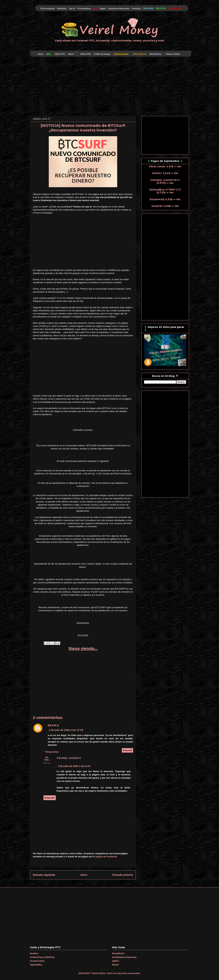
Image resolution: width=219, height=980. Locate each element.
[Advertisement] (109, 87)
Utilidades (62, 9)
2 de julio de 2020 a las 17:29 (66, 730)
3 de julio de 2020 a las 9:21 (74, 766)
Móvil (73, 53)
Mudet (115, 965)
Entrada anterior (123, 875)
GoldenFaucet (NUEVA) (42, 957)
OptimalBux (36, 965)
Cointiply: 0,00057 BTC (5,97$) (165, 181)
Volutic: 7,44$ (161, 173)
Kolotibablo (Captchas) (124, 957)
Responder (128, 750)
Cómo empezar (47, 9)
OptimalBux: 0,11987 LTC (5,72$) (165, 191)
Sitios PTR (85, 54)
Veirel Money (69, 758)
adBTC (116, 961)
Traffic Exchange (102, 54)
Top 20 (72, 9)
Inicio (41, 54)
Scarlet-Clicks (37, 961)
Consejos (136, 9)
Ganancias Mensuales (119, 9)
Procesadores (84, 9)
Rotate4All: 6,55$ (161, 199)
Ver (179, 166)
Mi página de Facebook (105, 857)
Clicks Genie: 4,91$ (161, 166)
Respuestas (52, 752)
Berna (53, 725)
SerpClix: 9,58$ (161, 206)
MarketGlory (155, 54)
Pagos (103, 9)
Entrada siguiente (44, 875)
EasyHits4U (118, 953)
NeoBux (34, 953)
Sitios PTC (60, 54)
